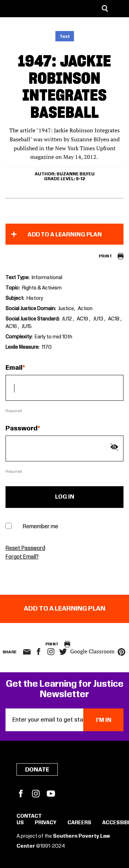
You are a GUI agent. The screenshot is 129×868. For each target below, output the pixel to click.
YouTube (51, 794)
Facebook (21, 794)
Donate (37, 770)
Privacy (46, 823)
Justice (66, 309)
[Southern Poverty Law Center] (12, 9)
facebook (39, 652)
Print (105, 256)
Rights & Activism (42, 288)
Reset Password (25, 548)
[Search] (105, 9)
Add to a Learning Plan (65, 235)
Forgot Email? (22, 557)
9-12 (80, 179)
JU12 (67, 319)
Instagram (51, 652)
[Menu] (119, 9)
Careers (79, 823)
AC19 (83, 319)
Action (85, 309)
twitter (63, 652)
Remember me (40, 527)
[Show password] (114, 447)
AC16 (12, 327)
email (27, 652)
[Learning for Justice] (40, 9)
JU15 (27, 327)
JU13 (99, 319)
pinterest (121, 652)
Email (14, 368)
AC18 (114, 319)
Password (21, 429)
